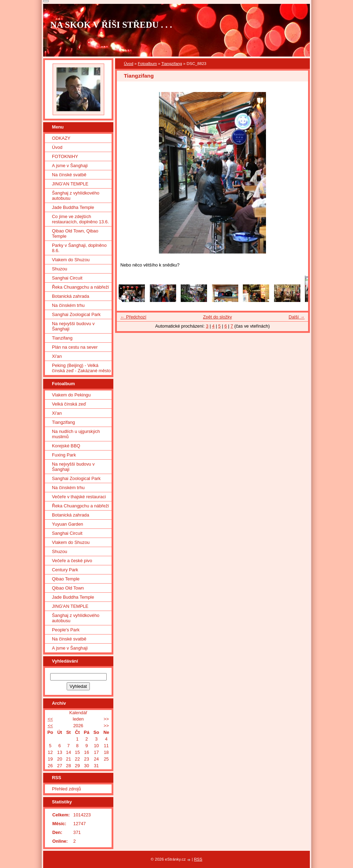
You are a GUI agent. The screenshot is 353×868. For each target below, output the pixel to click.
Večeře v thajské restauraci (79, 497)
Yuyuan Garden (68, 524)
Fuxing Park (64, 455)
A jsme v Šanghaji (70, 166)
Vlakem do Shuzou (71, 260)
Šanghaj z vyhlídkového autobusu (76, 196)
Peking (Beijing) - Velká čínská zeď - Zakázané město (81, 368)
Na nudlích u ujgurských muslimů (76, 434)
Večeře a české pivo (72, 561)
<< (50, 719)
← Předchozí (133, 317)
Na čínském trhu (68, 305)
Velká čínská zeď (69, 404)
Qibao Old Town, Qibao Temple (75, 234)
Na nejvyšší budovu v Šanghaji (73, 326)
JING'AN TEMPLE (70, 184)
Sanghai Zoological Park (76, 314)
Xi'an (57, 356)
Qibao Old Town (68, 588)
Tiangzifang (172, 64)
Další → (297, 317)
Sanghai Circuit (67, 278)
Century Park (65, 570)
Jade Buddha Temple (73, 207)
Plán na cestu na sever (75, 347)
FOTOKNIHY (65, 156)
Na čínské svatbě (69, 175)
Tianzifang (62, 338)
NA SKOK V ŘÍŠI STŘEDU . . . (111, 25)
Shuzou (59, 269)
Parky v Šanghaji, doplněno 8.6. (79, 248)
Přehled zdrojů (66, 789)
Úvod (129, 64)
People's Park (66, 630)
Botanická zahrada (71, 296)
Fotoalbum (147, 64)
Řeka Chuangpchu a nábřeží (81, 287)
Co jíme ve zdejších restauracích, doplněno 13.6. (80, 219)
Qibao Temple (66, 579)
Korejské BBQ (66, 446)
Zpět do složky (217, 317)
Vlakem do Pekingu (71, 395)
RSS (198, 859)
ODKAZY (61, 138)
